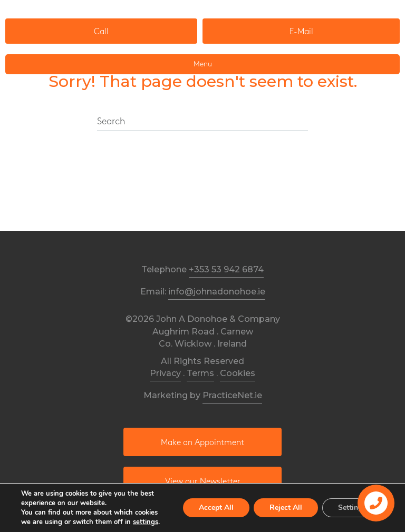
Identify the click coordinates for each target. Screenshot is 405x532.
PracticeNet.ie (232, 395)
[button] (101, 31)
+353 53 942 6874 (226, 269)
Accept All (216, 508)
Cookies (238, 373)
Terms (200, 373)
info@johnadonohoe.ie (217, 292)
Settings (352, 508)
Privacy (165, 373)
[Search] (202, 122)
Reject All (286, 508)
